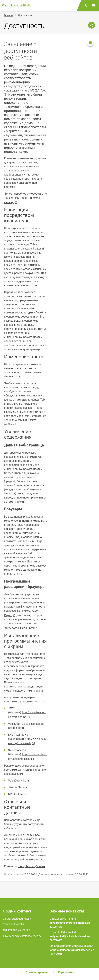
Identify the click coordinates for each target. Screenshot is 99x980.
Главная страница (37, 972)
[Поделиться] (92, 25)
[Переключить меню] (93, 5)
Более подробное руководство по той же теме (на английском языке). (25, 198)
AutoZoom (13, 628)
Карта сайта (66, 972)
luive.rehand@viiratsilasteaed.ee (22, 936)
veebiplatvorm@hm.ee (32, 866)
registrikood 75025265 (17, 930)
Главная (9, 15)
